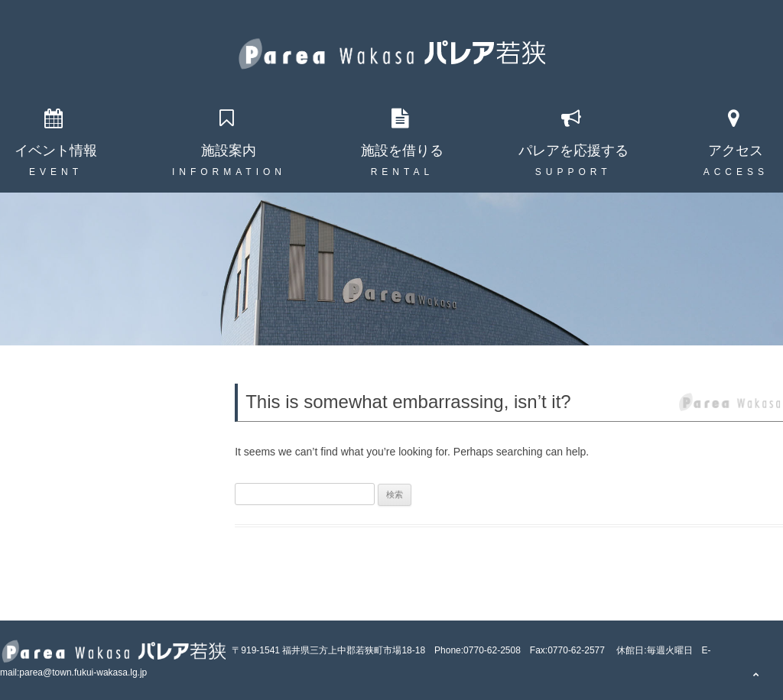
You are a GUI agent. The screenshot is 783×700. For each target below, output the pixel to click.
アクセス (736, 151)
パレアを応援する (573, 151)
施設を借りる (402, 151)
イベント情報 (56, 151)
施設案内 (229, 151)
